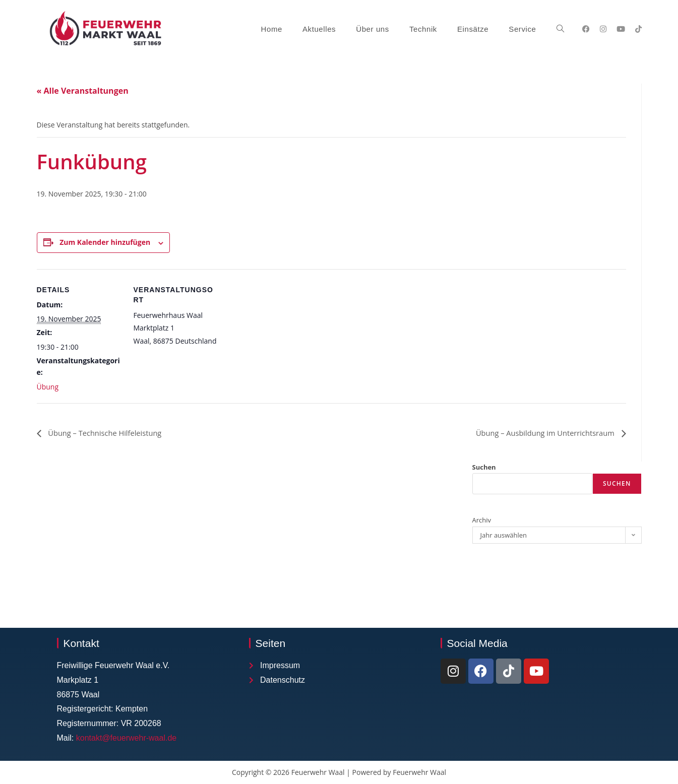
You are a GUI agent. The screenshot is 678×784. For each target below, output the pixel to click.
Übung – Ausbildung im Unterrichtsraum (539, 433)
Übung (48, 387)
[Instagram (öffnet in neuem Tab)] (603, 29)
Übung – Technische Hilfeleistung (110, 433)
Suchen (484, 468)
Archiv (482, 520)
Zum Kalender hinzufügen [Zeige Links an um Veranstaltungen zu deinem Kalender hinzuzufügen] (105, 242)
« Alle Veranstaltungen (83, 91)
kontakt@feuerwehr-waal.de (126, 738)
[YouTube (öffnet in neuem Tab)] (621, 29)
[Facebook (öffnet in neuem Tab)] (586, 29)
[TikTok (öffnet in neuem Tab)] (638, 29)
